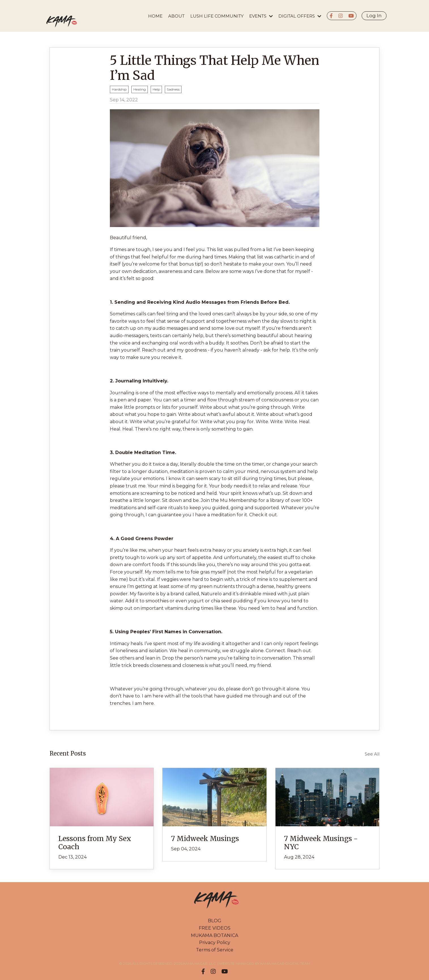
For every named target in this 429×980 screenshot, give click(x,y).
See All (372, 754)
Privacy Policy (215, 942)
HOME (155, 16)
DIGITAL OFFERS (300, 16)
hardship (119, 89)
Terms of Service (215, 950)
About (176, 16)
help (156, 89)
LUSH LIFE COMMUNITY (217, 16)
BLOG (215, 921)
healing (140, 89)
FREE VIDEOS (215, 928)
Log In (374, 16)
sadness (173, 89)
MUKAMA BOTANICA (214, 935)
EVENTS (261, 16)
